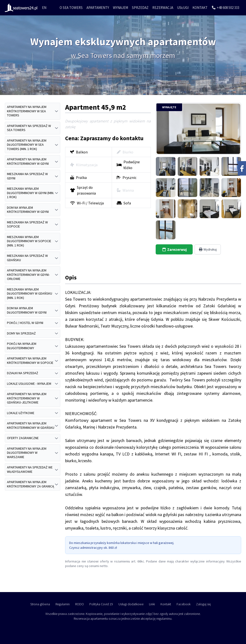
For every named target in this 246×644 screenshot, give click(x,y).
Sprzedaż (140, 8)
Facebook (184, 604)
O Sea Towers (71, 8)
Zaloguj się (203, 604)
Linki (152, 604)
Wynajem (120, 8)
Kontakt (200, 8)
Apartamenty (98, 8)
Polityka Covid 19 (101, 604)
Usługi (183, 8)
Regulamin (63, 604)
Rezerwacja (163, 8)
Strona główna (40, 604)
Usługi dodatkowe (131, 604)
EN (44, 8)
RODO (80, 604)
